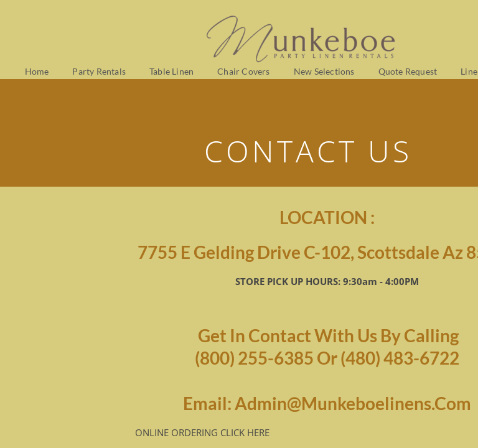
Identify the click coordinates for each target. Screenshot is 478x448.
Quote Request (408, 71)
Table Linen (171, 71)
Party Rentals (99, 71)
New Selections (324, 71)
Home (37, 71)
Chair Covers (243, 71)
